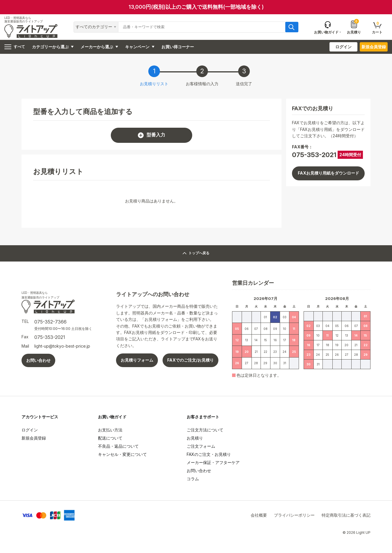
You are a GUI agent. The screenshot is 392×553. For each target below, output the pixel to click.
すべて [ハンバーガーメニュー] (15, 47)
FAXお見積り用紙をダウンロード (328, 173)
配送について (110, 438)
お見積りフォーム (137, 360)
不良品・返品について (118, 446)
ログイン (343, 47)
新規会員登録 (374, 47)
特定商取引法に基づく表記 (346, 515)
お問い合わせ (38, 360)
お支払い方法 (110, 430)
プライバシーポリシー (294, 515)
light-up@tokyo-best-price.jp (62, 346)
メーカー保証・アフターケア (213, 462)
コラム (193, 479)
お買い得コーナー (178, 47)
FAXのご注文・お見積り (209, 454)
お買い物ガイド (112, 417)
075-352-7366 (50, 322)
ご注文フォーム (201, 446)
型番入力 (152, 135)
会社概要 (259, 515)
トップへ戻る (196, 253)
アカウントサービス (40, 417)
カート (377, 27)
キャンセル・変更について (122, 454)
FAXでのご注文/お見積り (190, 360)
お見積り (354, 27)
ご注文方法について (205, 430)
